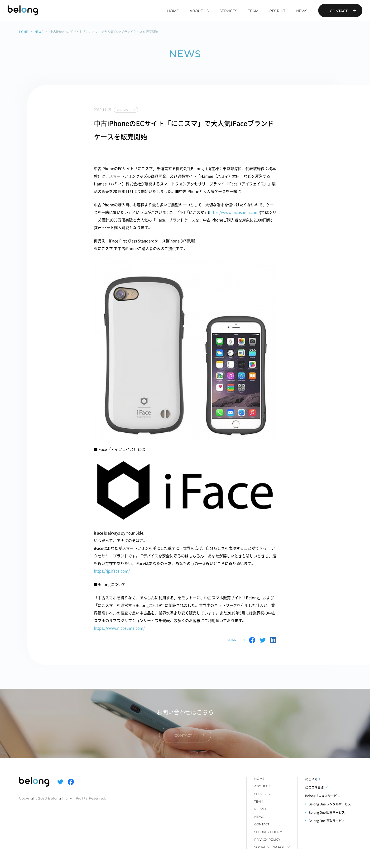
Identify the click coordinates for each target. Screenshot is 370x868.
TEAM (253, 11)
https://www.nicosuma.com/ (235, 212)
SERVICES (228, 11)
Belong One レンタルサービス (330, 804)
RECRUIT (277, 11)
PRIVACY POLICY (267, 839)
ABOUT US (199, 11)
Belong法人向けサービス (323, 796)
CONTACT (262, 824)
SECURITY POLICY (268, 832)
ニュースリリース (126, 110)
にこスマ (311, 779)
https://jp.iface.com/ (112, 571)
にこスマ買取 (314, 787)
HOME (173, 11)
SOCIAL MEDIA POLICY (272, 847)
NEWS (302, 11)
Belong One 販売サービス (327, 812)
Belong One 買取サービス (327, 821)
